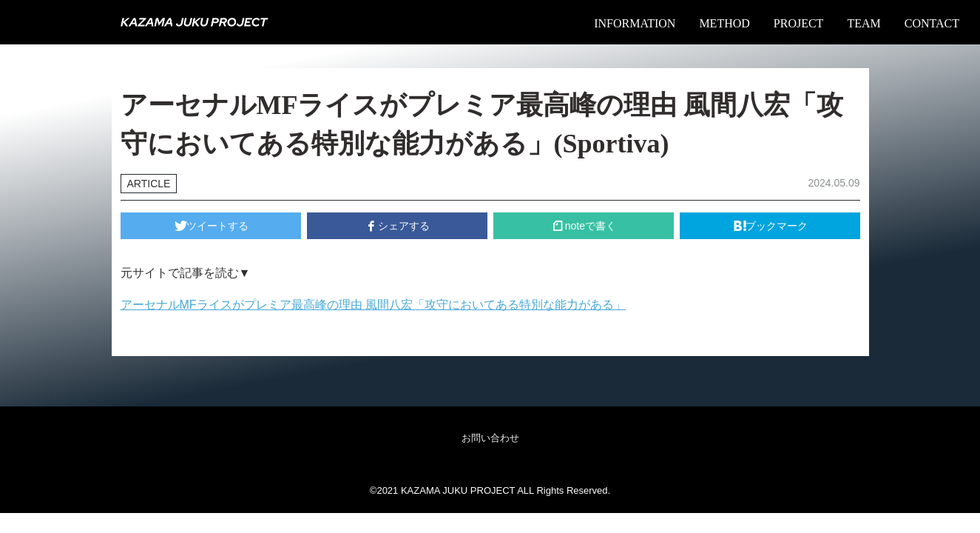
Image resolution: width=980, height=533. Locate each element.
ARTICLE (149, 184)
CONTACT (932, 23)
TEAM (864, 23)
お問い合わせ (490, 438)
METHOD (724, 23)
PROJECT (799, 23)
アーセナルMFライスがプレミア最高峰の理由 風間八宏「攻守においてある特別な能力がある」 (374, 305)
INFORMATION (635, 23)
